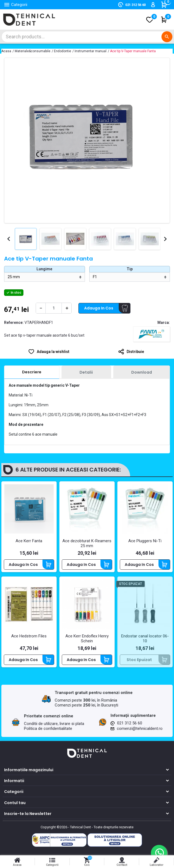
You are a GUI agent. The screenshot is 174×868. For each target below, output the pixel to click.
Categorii (14, 792)
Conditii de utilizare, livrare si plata (54, 724)
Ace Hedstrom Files (29, 636)
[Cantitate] (54, 308)
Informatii (14, 781)
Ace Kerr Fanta (29, 541)
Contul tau (15, 803)
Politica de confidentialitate (48, 728)
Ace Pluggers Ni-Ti (145, 541)
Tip (130, 269)
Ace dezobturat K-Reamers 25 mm (87, 543)
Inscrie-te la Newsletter (28, 814)
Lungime (44, 269)
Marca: (164, 323)
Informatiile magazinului (29, 770)
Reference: (14, 323)
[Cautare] (87, 37)
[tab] (32, 372)
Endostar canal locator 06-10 (145, 638)
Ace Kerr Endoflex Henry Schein (87, 638)
